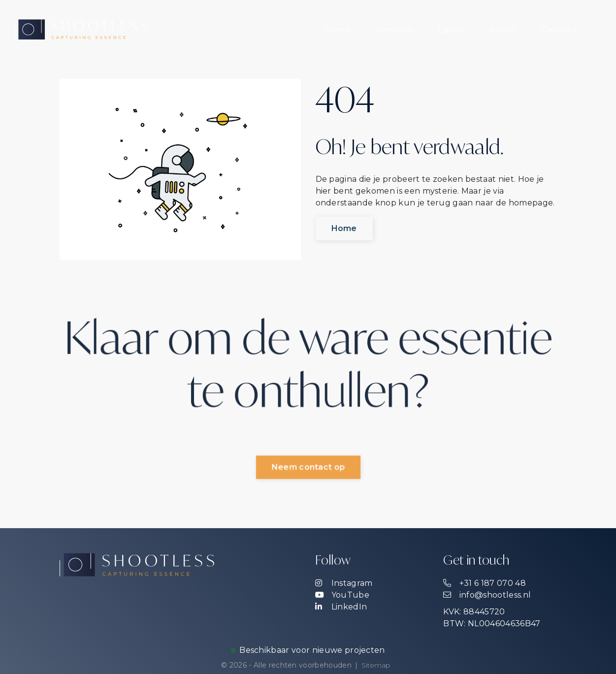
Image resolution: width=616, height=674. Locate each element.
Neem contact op (308, 468)
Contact (559, 29)
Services (394, 29)
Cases (451, 29)
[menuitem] (337, 30)
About (503, 29)
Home (337, 29)
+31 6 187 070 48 (484, 583)
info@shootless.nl (487, 595)
